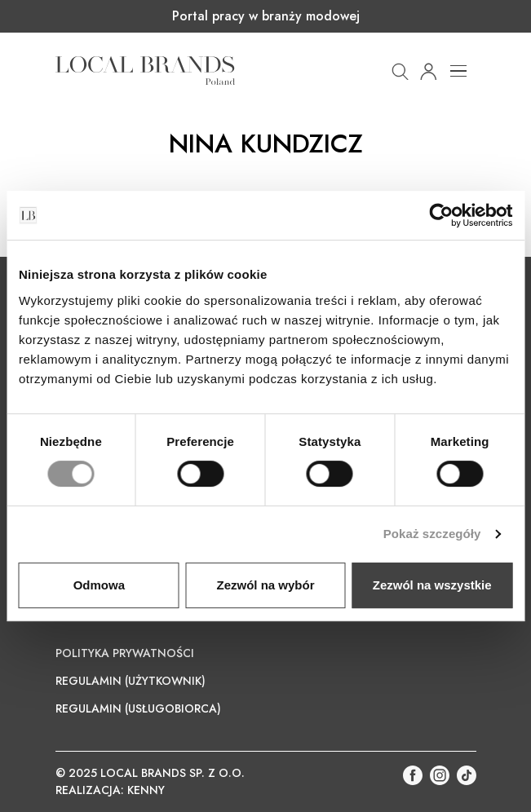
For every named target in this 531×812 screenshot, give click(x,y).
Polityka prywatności (125, 653)
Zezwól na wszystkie (432, 585)
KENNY (146, 790)
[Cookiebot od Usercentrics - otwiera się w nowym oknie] (441, 215)
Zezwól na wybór (265, 585)
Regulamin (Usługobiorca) (138, 708)
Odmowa (99, 585)
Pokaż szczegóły (432, 534)
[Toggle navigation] (458, 71)
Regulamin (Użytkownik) (131, 681)
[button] (400, 70)
